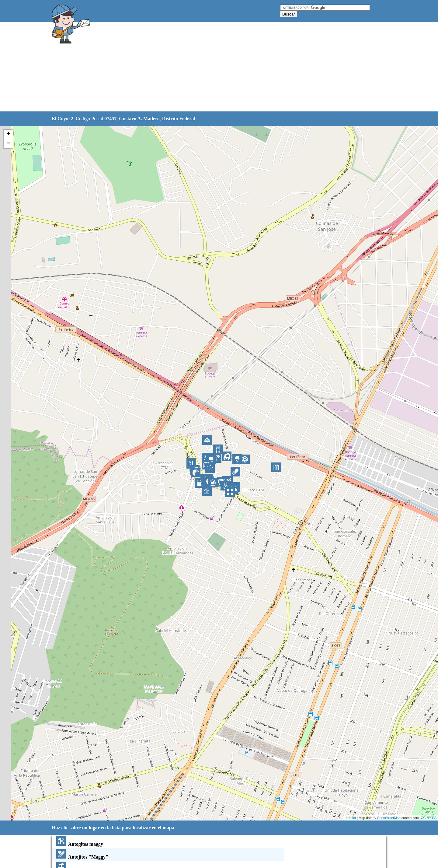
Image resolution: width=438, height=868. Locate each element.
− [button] (8, 144)
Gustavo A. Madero (139, 119)
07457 (110, 119)
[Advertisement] (203, 67)
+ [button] (8, 134)
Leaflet (351, 818)
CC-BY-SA (429, 818)
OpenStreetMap (389, 818)
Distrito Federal (179, 119)
